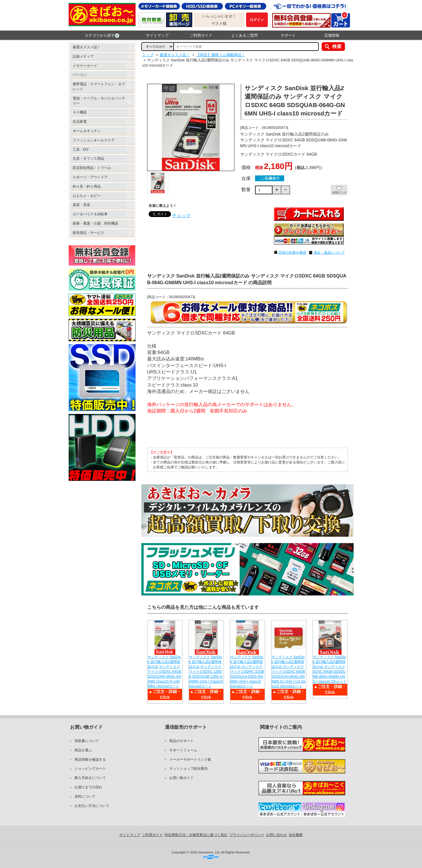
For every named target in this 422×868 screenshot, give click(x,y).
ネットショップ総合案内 (188, 769)
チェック (181, 215)
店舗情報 (332, 35)
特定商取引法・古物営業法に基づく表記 (196, 835)
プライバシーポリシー (247, 835)
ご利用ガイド (201, 35)
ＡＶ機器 (80, 112)
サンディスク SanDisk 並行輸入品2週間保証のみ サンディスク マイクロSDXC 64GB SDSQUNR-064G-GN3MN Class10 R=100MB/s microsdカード (164, 672)
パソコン (80, 75)
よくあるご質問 (244, 35)
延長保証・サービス (88, 233)
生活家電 (80, 122)
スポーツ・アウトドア (90, 177)
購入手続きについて (90, 778)
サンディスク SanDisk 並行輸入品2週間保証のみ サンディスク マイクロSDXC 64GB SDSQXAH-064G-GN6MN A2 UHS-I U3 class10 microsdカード (289, 672)
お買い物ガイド (181, 778)
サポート (288, 35)
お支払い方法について (92, 806)
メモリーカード (85, 66)
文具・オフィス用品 (88, 159)
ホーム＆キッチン (87, 131)
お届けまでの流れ (88, 787)
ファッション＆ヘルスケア (94, 140)
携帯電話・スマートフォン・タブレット (99, 87)
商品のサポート (181, 741)
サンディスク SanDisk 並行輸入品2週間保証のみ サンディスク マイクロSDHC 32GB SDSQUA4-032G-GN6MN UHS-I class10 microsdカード (247, 672)
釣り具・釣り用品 (87, 186)
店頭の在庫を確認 (292, 252)
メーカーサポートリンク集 (190, 760)
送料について (85, 796)
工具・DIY (81, 150)
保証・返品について (329, 252)
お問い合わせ (277, 835)
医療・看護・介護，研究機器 (95, 223)
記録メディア (83, 56)
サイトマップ (157, 35)
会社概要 (296, 835)
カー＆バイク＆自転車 (90, 214)
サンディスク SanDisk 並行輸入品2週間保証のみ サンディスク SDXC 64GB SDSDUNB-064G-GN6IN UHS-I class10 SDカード (330, 669)
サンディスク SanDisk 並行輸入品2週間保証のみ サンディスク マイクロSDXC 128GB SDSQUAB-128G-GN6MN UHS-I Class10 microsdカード (206, 672)
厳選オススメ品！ (87, 47)
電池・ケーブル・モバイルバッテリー (99, 101)
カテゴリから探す (102, 35)
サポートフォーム (183, 750)
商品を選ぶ (83, 750)
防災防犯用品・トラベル (92, 168)
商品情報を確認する (90, 760)
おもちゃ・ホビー (87, 196)
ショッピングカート (90, 769)
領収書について (87, 741)
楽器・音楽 (81, 205)
